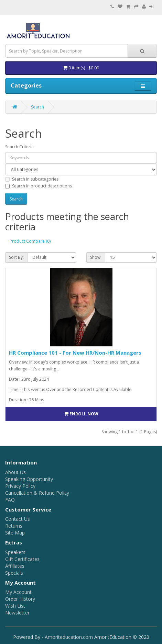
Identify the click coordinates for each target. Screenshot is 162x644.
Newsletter (17, 613)
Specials (14, 573)
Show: (96, 257)
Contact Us (18, 519)
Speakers (15, 552)
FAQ (10, 500)
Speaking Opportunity (29, 479)
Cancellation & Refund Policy (37, 493)
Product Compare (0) (30, 241)
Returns (14, 526)
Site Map (15, 533)
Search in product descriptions (39, 186)
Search (37, 107)
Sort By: (16, 257)
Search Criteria (19, 147)
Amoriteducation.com (69, 637)
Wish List (15, 606)
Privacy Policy (20, 486)
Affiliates (15, 566)
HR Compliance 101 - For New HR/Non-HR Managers (75, 353)
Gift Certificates (22, 559)
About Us (15, 472)
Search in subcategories (32, 179)
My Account (18, 592)
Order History (20, 599)
